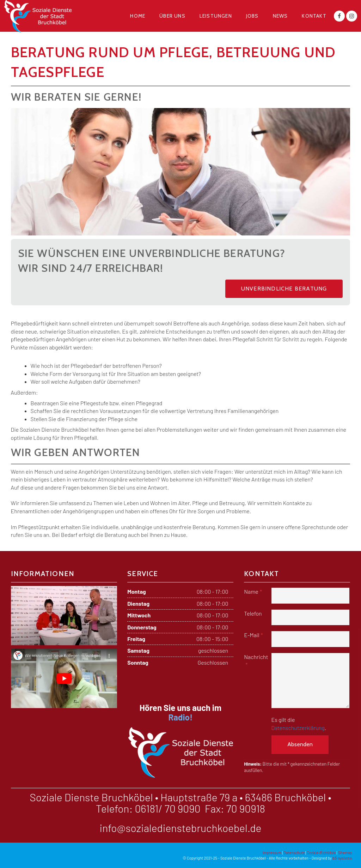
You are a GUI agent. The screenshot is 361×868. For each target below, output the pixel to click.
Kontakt (314, 16)
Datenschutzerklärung (298, 728)
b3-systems (342, 858)
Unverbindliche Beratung (284, 289)
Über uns (172, 16)
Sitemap (345, 853)
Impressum (272, 853)
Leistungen (216, 16)
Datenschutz (294, 853)
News (280, 16)
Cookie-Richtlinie (321, 853)
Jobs (252, 16)
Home (138, 16)
